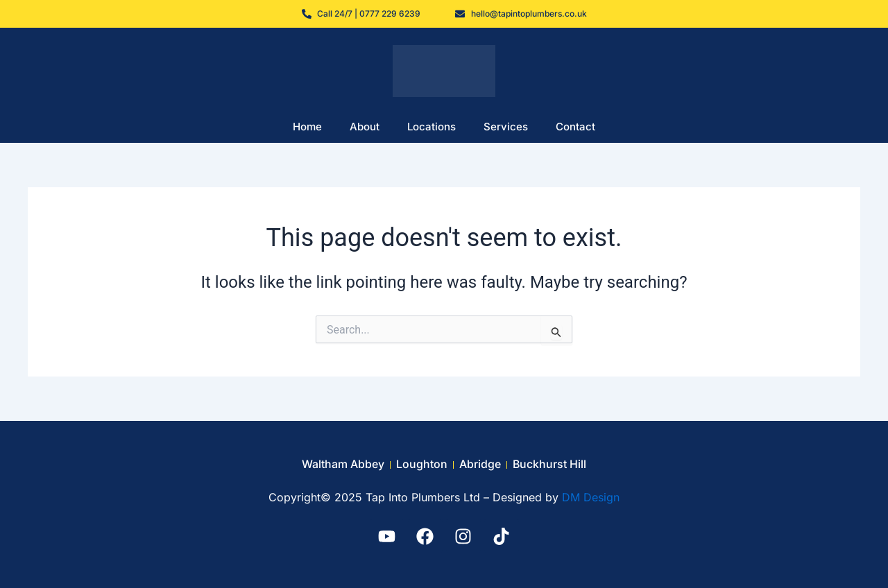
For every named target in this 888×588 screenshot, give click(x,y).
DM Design (591, 497)
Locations (432, 127)
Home (307, 127)
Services (506, 127)
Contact (575, 127)
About (365, 127)
